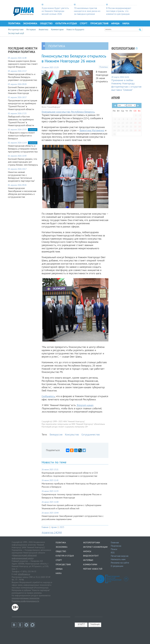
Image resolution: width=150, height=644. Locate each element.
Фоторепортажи (16, 29)
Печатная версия (120, 556)
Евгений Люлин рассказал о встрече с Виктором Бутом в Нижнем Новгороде (23, 90)
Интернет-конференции (95, 547)
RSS (113, 553)
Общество (46, 23)
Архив (54, 527)
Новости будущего (75, 29)
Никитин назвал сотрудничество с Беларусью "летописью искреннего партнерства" (21, 176)
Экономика (30, 23)
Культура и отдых (66, 23)
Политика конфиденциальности (25, 601)
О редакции (117, 566)
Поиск (114, 549)
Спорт (84, 23)
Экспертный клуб (16, 33)
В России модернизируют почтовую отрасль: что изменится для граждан (119, 11)
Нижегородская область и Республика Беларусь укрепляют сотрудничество (22, 77)
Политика (14, 23)
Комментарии (57, 29)
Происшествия (99, 23)
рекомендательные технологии (25, 598)
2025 (62, 527)
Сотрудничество (91, 435)
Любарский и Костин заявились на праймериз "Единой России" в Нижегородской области (21, 121)
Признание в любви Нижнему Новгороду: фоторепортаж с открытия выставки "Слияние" (126, 85)
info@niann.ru (24, 574)
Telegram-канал (85, 405)
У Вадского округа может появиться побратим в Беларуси (21, 135)
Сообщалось (48, 396)
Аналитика (43, 29)
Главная (45, 527)
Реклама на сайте (120, 563)
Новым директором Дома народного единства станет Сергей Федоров (23, 64)
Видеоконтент (91, 556)
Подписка (116, 546)
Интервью (31, 29)
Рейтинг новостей (93, 569)
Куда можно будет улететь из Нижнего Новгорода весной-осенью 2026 (55, 11)
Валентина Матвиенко (92, 130)
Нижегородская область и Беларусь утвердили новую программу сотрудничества (23, 149)
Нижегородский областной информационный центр (24, 557)
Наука (126, 23)
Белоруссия (56, 435)
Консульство (72, 435)
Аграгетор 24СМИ (52, 532)
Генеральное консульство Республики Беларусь (68, 112)
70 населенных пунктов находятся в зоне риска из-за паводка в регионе (87, 11)
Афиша (115, 23)
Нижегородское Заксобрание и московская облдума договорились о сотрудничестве (22, 192)
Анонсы (87, 551)
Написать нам (118, 559)
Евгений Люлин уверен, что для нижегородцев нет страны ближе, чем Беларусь (23, 162)
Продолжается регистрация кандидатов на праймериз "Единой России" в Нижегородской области (22, 105)
